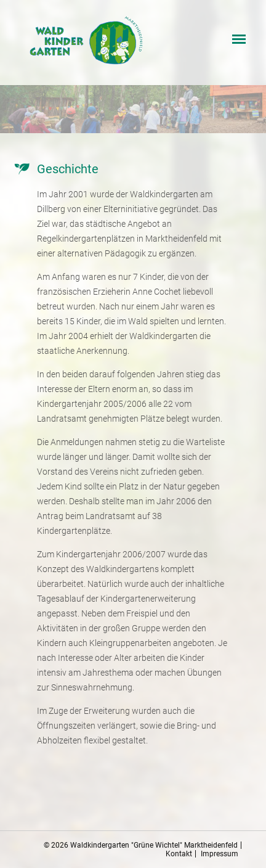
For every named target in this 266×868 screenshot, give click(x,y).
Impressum (220, 854)
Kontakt (179, 854)
